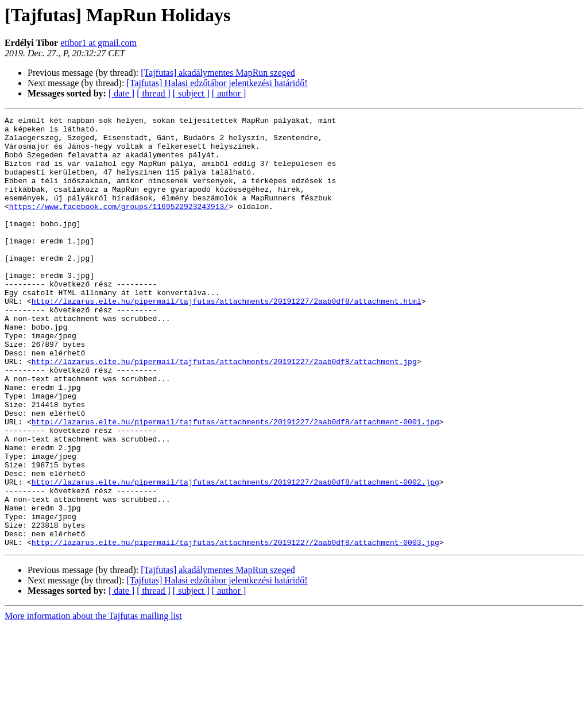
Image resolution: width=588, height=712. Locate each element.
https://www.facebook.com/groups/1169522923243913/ (119, 225)
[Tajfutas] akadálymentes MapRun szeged (218, 73)
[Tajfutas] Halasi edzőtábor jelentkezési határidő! (217, 83)
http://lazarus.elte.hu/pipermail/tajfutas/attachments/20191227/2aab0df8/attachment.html (227, 339)
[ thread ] (154, 93)
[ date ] (121, 93)
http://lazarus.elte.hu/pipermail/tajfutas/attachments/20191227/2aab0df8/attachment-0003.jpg (235, 628)
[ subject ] (191, 93)
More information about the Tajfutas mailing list (93, 702)
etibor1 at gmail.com (98, 43)
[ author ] (229, 93)
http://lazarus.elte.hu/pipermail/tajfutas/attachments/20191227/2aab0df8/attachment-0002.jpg (235, 556)
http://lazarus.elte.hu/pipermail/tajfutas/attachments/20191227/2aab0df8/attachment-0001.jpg (235, 483)
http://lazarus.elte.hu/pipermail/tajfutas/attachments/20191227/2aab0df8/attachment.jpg (224, 411)
